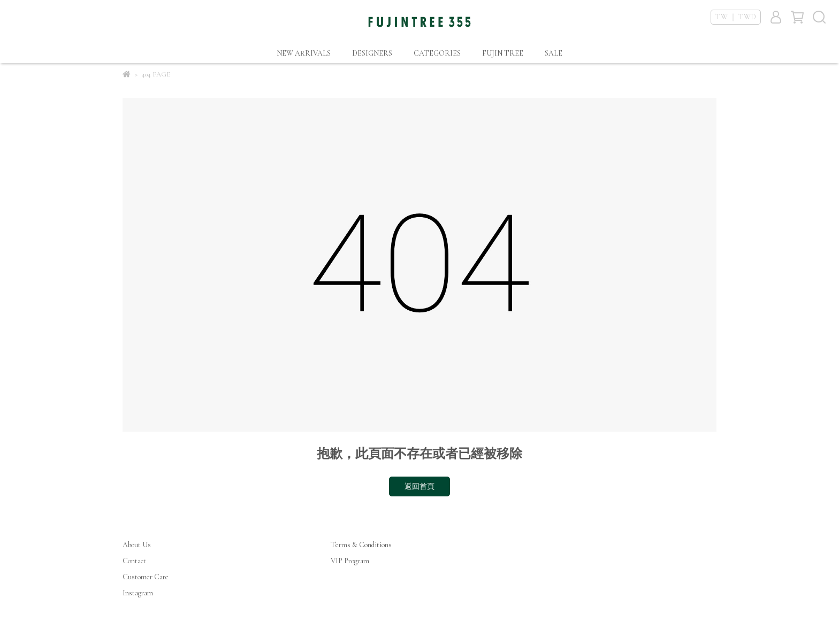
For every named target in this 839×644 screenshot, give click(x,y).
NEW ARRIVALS (304, 53)
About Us (137, 545)
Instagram (138, 593)
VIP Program (350, 561)
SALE (554, 53)
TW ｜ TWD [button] (736, 17)
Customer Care (146, 577)
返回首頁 (419, 486)
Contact (134, 561)
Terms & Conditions (361, 545)
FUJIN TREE (503, 53)
